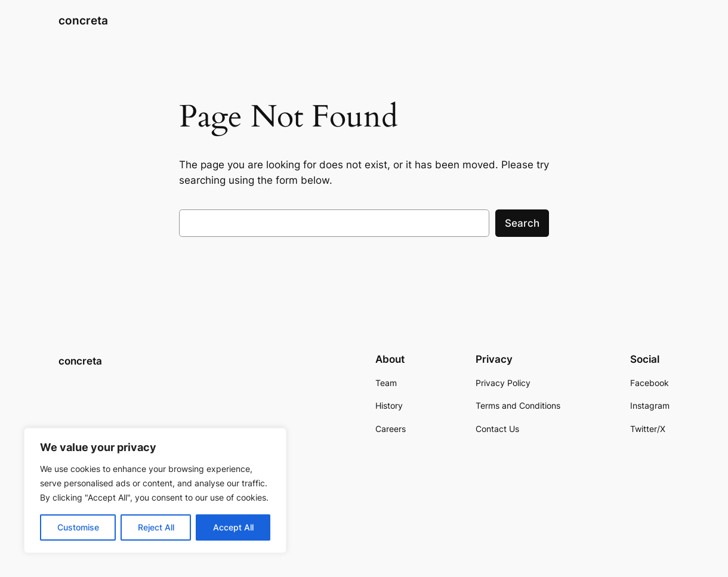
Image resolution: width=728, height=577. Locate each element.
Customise (78, 527)
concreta (83, 21)
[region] (155, 490)
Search (522, 223)
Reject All (156, 527)
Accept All (233, 527)
